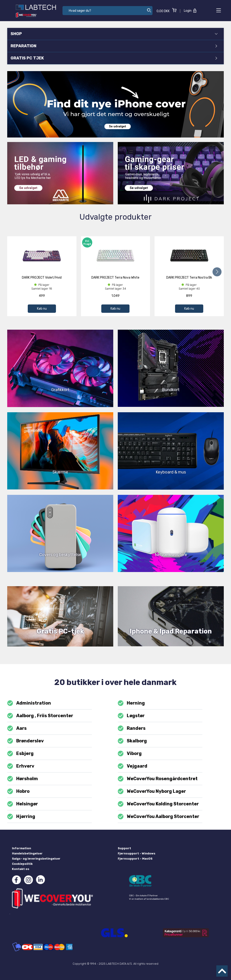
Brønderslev (25, 741)
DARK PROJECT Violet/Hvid (42, 278)
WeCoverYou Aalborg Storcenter (158, 817)
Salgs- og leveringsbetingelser (36, 859)
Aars (17, 728)
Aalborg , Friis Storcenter (40, 716)
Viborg (130, 754)
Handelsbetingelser (27, 853)
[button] (217, 272)
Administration (29, 703)
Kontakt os (21, 869)
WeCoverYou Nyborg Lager (152, 791)
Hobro (18, 791)
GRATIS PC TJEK (114, 58)
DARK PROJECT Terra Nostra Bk (189, 278)
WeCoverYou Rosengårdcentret (158, 779)
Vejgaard (133, 766)
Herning (131, 703)
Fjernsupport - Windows (137, 853)
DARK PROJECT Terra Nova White (115, 278)
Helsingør (23, 804)
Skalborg (132, 741)
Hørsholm (23, 779)
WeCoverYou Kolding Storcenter (158, 804)
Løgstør (131, 716)
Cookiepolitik (22, 864)
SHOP (114, 34)
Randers (132, 728)
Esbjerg (20, 754)
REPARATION (114, 46)
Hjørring (21, 817)
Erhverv (21, 766)
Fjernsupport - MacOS (135, 859)
